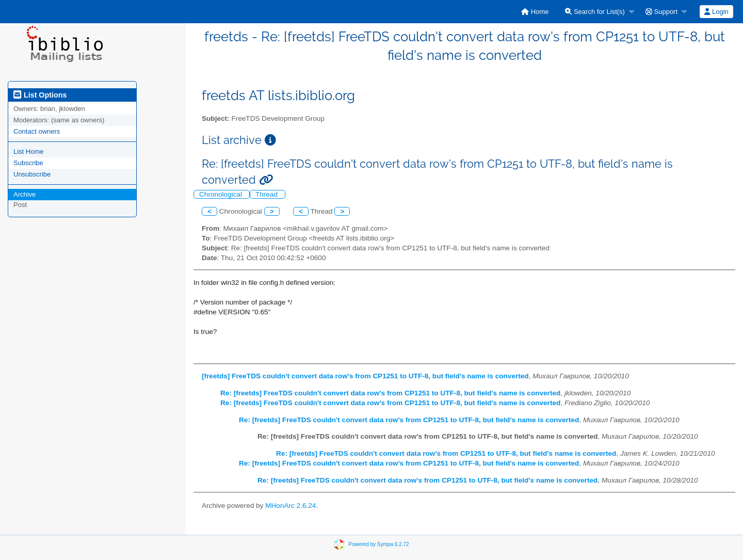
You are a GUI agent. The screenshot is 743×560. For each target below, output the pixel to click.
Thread (268, 194)
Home (535, 12)
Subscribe (28, 163)
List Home (29, 151)
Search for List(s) (595, 12)
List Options (40, 95)
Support (661, 12)
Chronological (222, 194)
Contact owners (37, 131)
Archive (25, 194)
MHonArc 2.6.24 (290, 506)
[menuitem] (535, 12)
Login (716, 12)
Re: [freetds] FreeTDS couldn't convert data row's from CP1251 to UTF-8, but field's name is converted (390, 393)
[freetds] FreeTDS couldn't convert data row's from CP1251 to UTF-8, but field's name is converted (365, 376)
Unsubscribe (32, 174)
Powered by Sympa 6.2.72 (378, 544)
